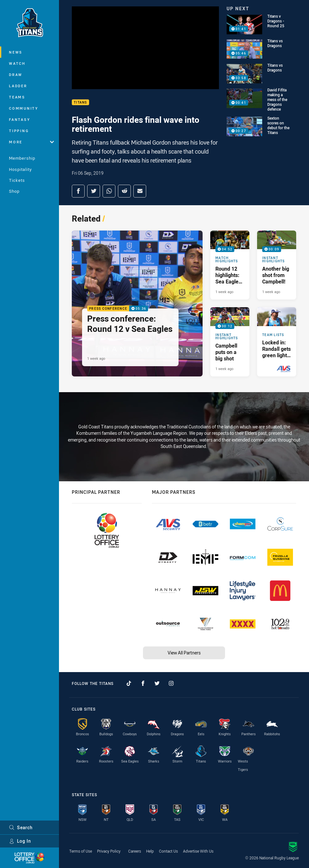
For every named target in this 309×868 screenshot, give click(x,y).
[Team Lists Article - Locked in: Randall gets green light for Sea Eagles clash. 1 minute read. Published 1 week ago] (277, 342)
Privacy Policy (109, 851)
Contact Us (168, 851)
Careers (135, 851)
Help (150, 851)
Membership (22, 158)
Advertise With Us (198, 851)
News (16, 52)
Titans (80, 102)
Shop (14, 191)
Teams (17, 97)
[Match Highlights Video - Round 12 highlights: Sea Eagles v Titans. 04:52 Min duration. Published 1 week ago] (230, 265)
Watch (17, 63)
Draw (16, 75)
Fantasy (20, 119)
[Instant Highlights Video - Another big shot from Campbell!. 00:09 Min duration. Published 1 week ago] (277, 265)
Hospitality (20, 169)
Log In (20, 841)
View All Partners (184, 653)
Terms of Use (81, 851)
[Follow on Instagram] (171, 683)
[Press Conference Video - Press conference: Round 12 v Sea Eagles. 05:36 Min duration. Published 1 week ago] (137, 303)
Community (24, 108)
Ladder (18, 86)
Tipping (19, 131)
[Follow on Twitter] (157, 683)
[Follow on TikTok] (129, 683)
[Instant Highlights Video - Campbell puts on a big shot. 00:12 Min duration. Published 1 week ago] (230, 342)
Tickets (17, 180)
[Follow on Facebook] (143, 683)
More (31, 142)
